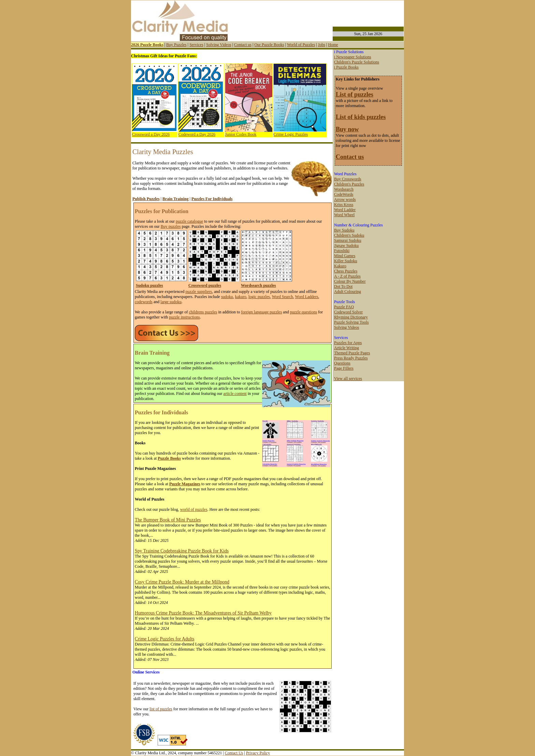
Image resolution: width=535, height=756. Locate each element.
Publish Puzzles (146, 199)
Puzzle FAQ (344, 307)
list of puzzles (161, 709)
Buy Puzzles (176, 45)
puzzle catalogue (189, 221)
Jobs (322, 45)
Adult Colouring (348, 292)
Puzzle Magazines (185, 484)
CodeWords (344, 194)
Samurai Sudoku (348, 240)
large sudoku (171, 302)
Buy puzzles (171, 226)
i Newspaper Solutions (353, 57)
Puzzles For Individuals (212, 199)
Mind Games (345, 256)
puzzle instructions (184, 317)
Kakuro (340, 266)
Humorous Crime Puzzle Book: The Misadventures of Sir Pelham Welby (203, 613)
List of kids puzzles (361, 117)
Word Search (283, 297)
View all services (348, 379)
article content (235, 394)
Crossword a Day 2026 (151, 134)
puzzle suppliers (199, 292)
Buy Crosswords (348, 179)
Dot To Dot (343, 286)
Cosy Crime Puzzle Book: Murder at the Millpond (182, 582)
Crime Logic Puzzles (291, 134)
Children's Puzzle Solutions (357, 62)
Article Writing (346, 348)
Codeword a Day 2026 (197, 134)
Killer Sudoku (346, 261)
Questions (342, 363)
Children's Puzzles (349, 184)
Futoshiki (342, 251)
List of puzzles (355, 94)
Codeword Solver (348, 312)
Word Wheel (344, 215)
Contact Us (234, 753)
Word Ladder (345, 210)
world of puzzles (194, 509)
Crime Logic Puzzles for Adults (165, 639)
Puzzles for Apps (348, 343)
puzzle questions (304, 312)
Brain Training (176, 199)
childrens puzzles (203, 312)
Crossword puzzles (205, 285)
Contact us (243, 45)
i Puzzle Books (346, 67)
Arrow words (345, 199)
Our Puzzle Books (269, 45)
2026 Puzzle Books (147, 45)
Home (333, 45)
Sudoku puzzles (149, 285)
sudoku (227, 297)
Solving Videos (219, 45)
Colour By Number (350, 281)
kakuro (241, 297)
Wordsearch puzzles (258, 285)
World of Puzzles (301, 45)
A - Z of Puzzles (347, 276)
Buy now (347, 129)
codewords (144, 302)
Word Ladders (307, 297)
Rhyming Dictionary (351, 317)
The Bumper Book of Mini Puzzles (168, 520)
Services (196, 45)
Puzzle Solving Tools (351, 322)
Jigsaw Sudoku (346, 246)
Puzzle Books (169, 458)
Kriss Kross (344, 205)
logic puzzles (259, 297)
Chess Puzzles (346, 271)
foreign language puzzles (261, 312)
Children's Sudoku (349, 235)
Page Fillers (344, 368)
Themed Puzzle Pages (352, 353)
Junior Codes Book (241, 134)
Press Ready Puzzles (351, 358)
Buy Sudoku (344, 230)
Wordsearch (344, 189)
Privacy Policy (258, 753)
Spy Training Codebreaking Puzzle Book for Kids (182, 551)
